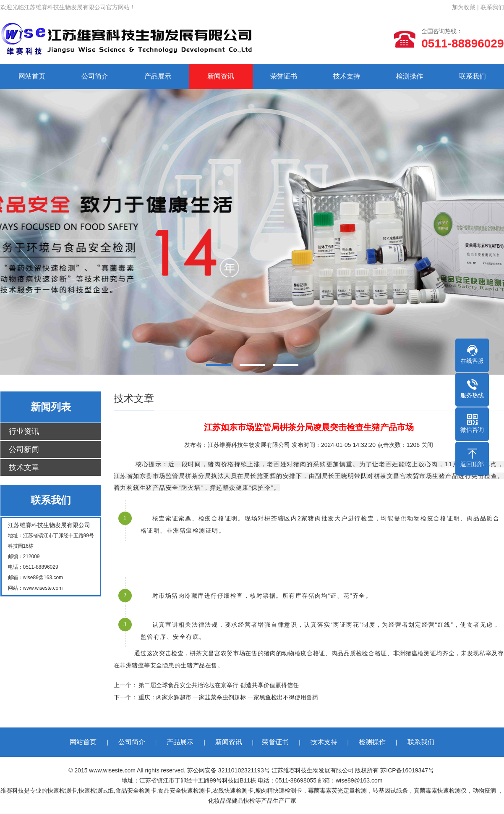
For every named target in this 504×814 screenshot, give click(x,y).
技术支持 (347, 76)
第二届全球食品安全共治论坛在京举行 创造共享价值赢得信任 (219, 685)
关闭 (427, 445)
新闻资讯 (221, 76)
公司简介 (95, 76)
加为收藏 (464, 7)
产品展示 (158, 76)
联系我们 (492, 7)
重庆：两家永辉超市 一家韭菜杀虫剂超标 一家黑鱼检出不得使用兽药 (228, 697)
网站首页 (32, 76)
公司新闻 (24, 449)
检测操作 (410, 76)
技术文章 (24, 467)
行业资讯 (24, 431)
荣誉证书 (284, 76)
